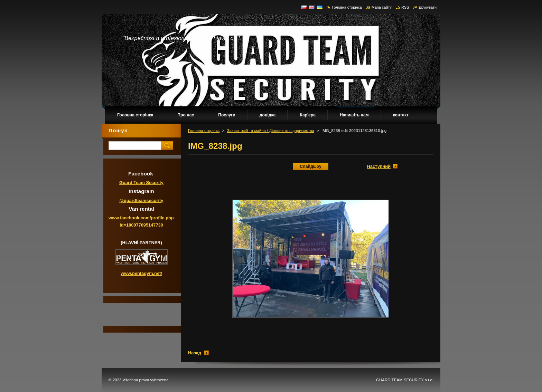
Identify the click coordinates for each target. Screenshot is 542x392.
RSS (406, 7)
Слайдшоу (311, 166)
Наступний (379, 166)
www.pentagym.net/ (141, 273)
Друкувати (428, 7)
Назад (195, 353)
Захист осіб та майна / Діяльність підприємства (270, 131)
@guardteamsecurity (142, 200)
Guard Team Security (141, 183)
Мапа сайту (382, 7)
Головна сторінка (204, 131)
